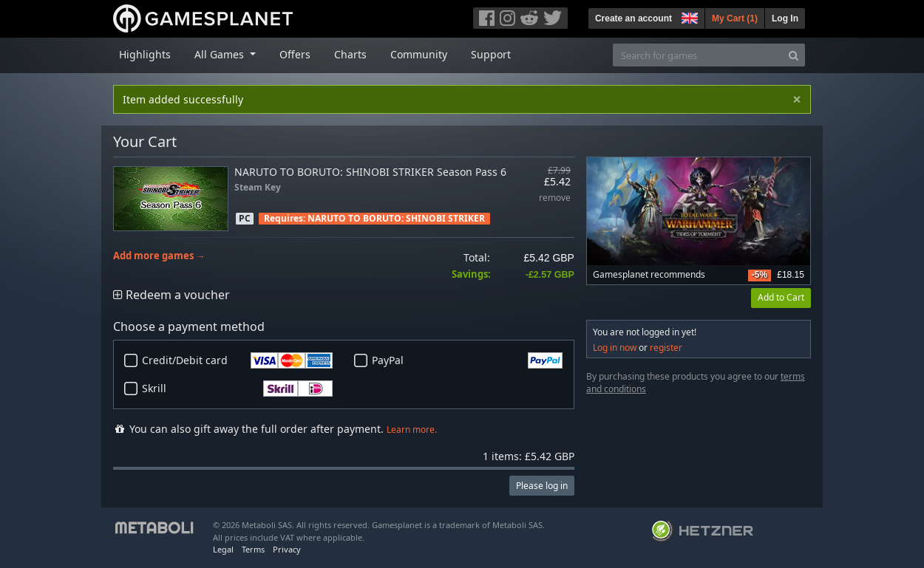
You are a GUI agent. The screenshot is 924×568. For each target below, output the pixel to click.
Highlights (145, 54)
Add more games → (159, 256)
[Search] (794, 55)
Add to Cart (781, 297)
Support (491, 54)
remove (555, 198)
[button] (688, 16)
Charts (350, 54)
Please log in (542, 486)
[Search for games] (698, 55)
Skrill (237, 389)
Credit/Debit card (237, 360)
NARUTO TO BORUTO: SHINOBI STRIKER (396, 218)
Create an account (633, 18)
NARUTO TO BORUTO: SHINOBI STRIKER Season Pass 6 (370, 172)
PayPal (467, 360)
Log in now (615, 348)
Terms (253, 549)
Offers (295, 54)
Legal (223, 549)
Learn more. (412, 430)
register (666, 348)
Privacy (287, 549)
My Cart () (735, 18)
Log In (785, 18)
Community (419, 54)
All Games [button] (221, 54)
